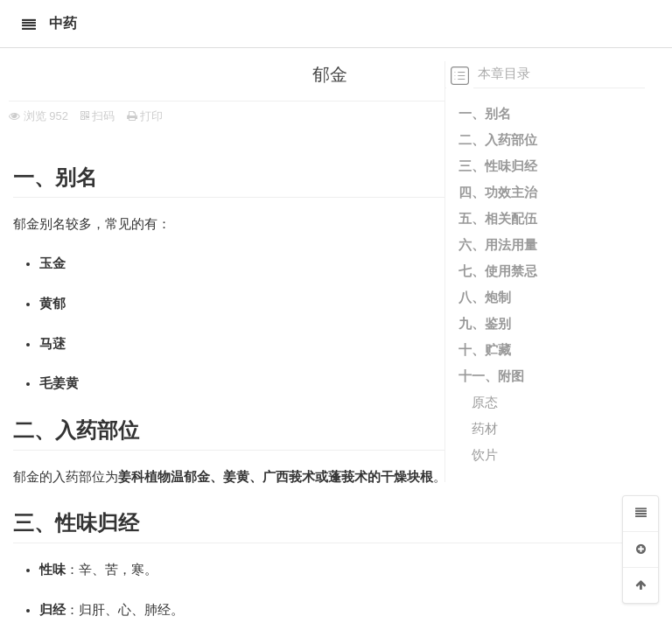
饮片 (485, 455)
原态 (485, 402)
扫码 (98, 116)
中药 (63, 23)
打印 (145, 116)
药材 (485, 428)
